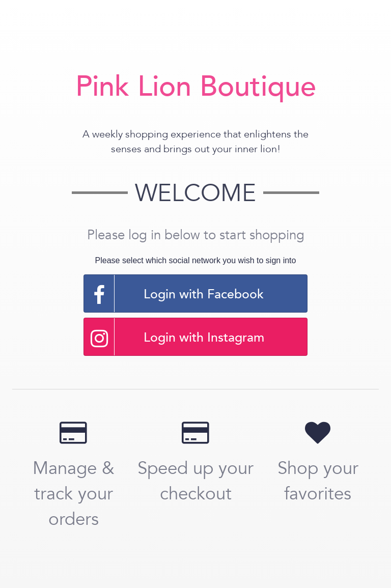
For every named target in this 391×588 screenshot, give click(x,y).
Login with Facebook (174, 293)
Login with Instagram (174, 337)
